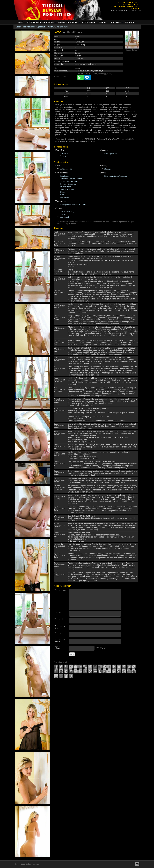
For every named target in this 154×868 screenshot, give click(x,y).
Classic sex (64, 154)
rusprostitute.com (135, 10)
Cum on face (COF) (67, 212)
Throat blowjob (65, 187)
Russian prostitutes (22, 27)
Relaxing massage (111, 154)
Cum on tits (64, 214)
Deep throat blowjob (67, 189)
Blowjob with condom (68, 184)
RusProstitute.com (32, 864)
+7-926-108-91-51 (81, 74)
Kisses (62, 195)
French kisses (65, 197)
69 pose (63, 192)
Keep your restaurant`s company (116, 176)
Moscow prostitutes (39, 27)
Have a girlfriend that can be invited (73, 205)
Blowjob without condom (69, 181)
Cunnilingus (64, 176)
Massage (108, 169)
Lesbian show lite (66, 169)
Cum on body (65, 217)
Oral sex (63, 156)
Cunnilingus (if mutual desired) (71, 179)
